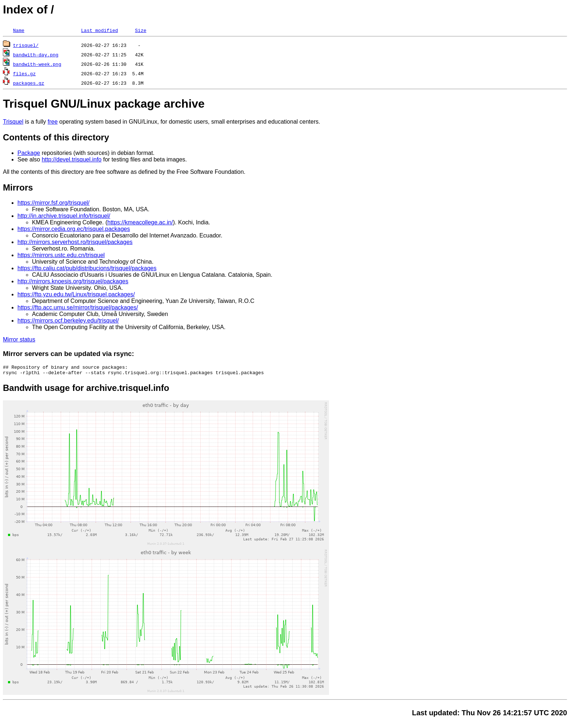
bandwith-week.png (37, 64)
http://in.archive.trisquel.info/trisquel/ (64, 216)
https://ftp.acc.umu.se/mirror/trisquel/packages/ (78, 307)
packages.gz (29, 83)
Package (29, 153)
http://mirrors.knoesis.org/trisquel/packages (73, 281)
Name (19, 30)
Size (141, 30)
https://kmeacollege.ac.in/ (140, 222)
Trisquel (13, 122)
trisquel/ (26, 45)
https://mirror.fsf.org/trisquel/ (53, 203)
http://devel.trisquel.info (72, 159)
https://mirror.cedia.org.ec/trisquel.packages (74, 229)
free (53, 122)
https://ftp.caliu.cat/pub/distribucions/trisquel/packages (87, 268)
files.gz (24, 73)
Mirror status (19, 339)
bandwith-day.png (36, 55)
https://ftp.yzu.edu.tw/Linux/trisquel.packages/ (76, 294)
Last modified (99, 30)
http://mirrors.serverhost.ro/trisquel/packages (75, 242)
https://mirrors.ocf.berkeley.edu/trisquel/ (68, 321)
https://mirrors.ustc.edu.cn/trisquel (61, 255)
